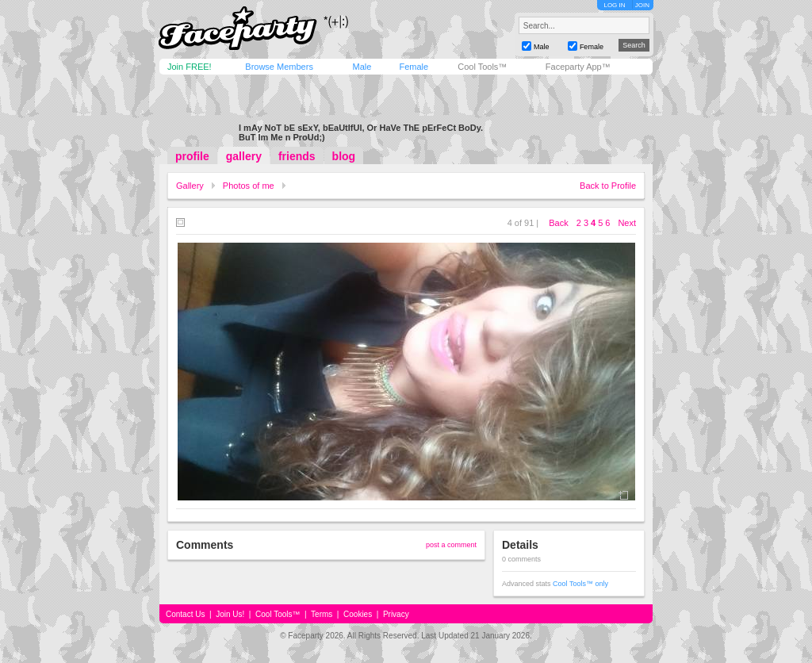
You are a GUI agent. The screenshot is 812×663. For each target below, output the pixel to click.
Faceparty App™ (578, 67)
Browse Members (279, 67)
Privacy (396, 614)
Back (558, 223)
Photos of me (249, 186)
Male (362, 67)
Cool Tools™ (482, 67)
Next (627, 223)
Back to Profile (608, 186)
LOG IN (614, 5)
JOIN (642, 5)
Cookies (358, 614)
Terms (322, 614)
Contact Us (185, 614)
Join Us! (230, 614)
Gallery (190, 186)
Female (414, 67)
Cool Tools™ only (580, 584)
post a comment (451, 545)
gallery (244, 156)
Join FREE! (190, 67)
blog (344, 156)
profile (192, 156)
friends (297, 156)
